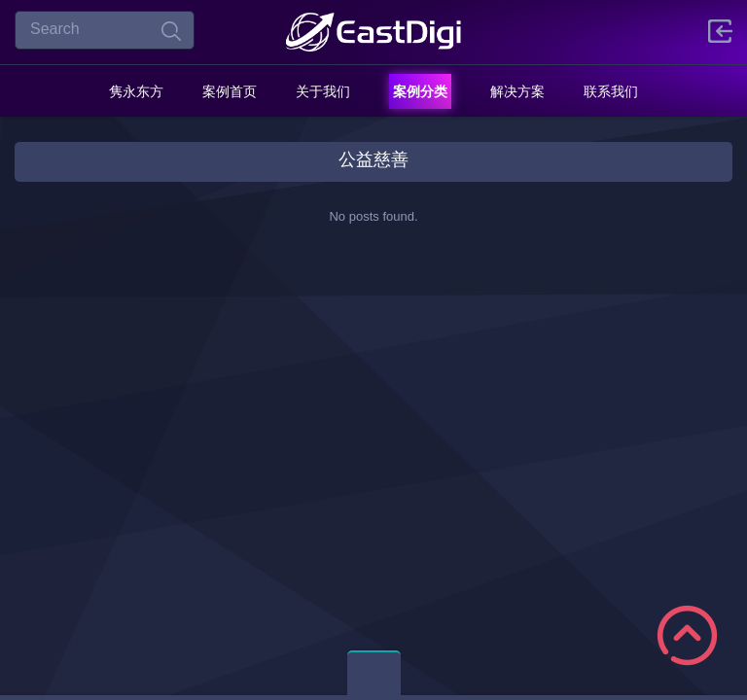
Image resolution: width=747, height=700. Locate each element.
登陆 (720, 31)
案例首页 (230, 91)
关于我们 (323, 91)
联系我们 (611, 91)
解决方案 (517, 91)
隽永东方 (136, 91)
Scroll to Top (687, 635)
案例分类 (420, 91)
